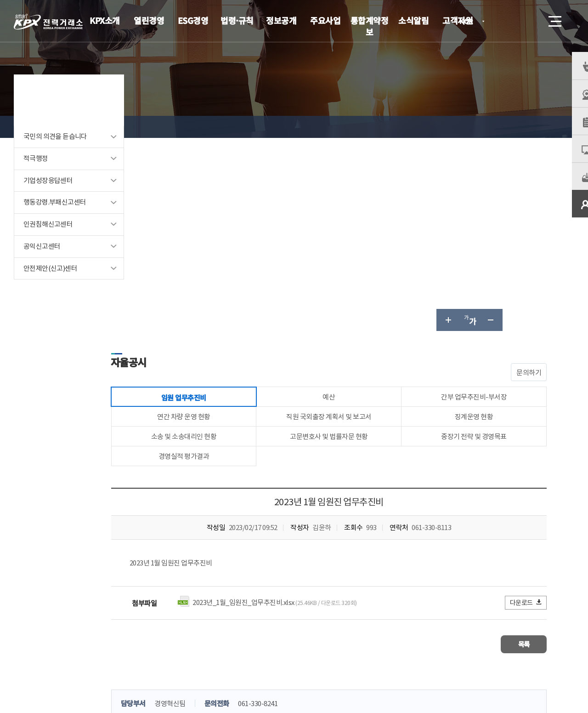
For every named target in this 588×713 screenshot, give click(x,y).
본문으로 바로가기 (0, 0)
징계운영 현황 (479, 226)
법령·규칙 (237, 20)
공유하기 (514, 127)
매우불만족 (317, 557)
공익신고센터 (42, 259)
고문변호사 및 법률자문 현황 (345, 248)
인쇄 (536, 127)
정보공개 (281, 20)
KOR (469, 22)
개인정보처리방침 (175, 646)
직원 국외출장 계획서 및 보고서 (345, 226)
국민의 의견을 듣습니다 (55, 149)
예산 (344, 205)
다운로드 (526, 417)
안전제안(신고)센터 (50, 281)
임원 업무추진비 (276, 127)
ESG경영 (193, 20)
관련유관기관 (520, 645)
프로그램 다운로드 (308, 646)
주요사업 (325, 20)
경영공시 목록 (221, 127)
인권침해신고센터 (48, 237)
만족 (211, 557)
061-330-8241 (289, 516)
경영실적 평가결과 (210, 270)
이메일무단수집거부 (241, 646)
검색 (529, 21)
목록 (519, 458)
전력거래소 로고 (48, 22)
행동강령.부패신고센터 (55, 215)
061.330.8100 (313, 674)
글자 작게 (492, 127)
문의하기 (529, 180)
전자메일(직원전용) (374, 646)
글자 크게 (447, 127)
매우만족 (174, 557)
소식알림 (413, 20)
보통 (240, 557)
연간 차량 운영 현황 (210, 226)
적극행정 (36, 171)
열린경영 (149, 20)
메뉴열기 (554, 19)
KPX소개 (105, 20)
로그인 (503, 21)
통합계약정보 (370, 26)
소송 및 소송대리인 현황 (210, 248)
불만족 (274, 557)
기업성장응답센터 (48, 193)
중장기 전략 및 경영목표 (479, 248)
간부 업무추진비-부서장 (479, 205)
